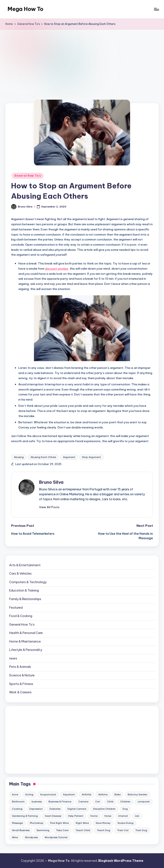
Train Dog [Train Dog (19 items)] (141, 830)
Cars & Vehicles (20, 574)
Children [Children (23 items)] (125, 802)
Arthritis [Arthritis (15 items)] (86, 794)
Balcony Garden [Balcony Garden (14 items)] (138, 794)
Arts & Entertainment (25, 565)
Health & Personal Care (26, 633)
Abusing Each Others (43, 457)
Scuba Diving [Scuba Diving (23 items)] (125, 823)
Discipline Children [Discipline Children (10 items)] (104, 809)
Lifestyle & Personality (26, 650)
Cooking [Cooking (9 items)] (17, 809)
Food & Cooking (21, 616)
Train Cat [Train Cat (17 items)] (123, 830)
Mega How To (25, 9)
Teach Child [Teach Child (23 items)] (83, 830)
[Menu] (156, 9)
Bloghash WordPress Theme (121, 861)
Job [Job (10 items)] (137, 816)
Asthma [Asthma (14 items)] (103, 794)
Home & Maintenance (25, 641)
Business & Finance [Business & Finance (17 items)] (60, 802)
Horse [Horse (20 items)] (108, 816)
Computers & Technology (28, 582)
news (13, 658)
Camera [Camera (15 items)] (83, 802)
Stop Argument (91, 457)
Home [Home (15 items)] (94, 816)
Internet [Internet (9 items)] (123, 816)
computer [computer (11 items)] (144, 802)
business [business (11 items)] (37, 802)
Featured (16, 608)
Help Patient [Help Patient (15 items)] (76, 816)
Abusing (19, 457)
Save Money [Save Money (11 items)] (103, 823)
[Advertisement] (82, 62)
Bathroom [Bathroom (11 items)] (18, 802)
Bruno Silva (51, 482)
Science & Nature (22, 675)
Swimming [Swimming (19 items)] (43, 830)
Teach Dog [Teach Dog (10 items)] (104, 830)
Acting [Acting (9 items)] (29, 794)
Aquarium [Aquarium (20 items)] (69, 794)
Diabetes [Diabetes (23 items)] (55, 809)
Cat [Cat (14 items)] (98, 802)
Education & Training (24, 590)
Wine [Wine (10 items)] (15, 837)
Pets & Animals (20, 667)
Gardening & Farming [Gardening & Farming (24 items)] (25, 816)
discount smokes (57, 269)
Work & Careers (20, 692)
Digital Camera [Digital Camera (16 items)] (77, 809)
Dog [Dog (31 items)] (125, 809)
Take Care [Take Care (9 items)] (62, 830)
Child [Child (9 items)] (110, 802)
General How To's (28, 176)
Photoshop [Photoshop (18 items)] (37, 823)
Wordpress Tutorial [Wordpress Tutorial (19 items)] (56, 837)
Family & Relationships (25, 599)
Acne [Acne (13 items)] (15, 794)
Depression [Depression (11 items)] (36, 809)
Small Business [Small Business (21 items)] (21, 830)
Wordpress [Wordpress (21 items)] (31, 837)
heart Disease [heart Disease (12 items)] (53, 816)
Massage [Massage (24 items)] (17, 823)
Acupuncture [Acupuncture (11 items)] (48, 794)
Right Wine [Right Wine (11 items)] (82, 823)
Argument (69, 457)
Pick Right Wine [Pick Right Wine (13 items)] (59, 823)
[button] (49, 507)
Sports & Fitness (21, 684)
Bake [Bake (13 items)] (118, 794)
